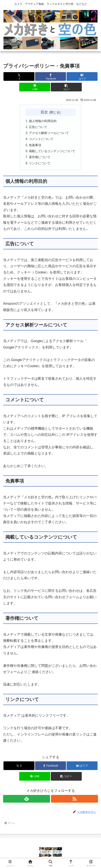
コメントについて (41, 140)
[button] (66, 87)
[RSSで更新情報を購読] (74, 801)
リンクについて (40, 165)
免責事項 (35, 146)
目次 (44, 112)
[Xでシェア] (19, 76)
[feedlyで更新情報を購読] (27, 801)
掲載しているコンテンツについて (52, 152)
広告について (38, 127)
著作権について (40, 159)
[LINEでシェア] (35, 87)
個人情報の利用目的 (43, 121)
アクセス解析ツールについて (49, 134)
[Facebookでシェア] (50, 76)
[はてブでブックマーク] (82, 76)
